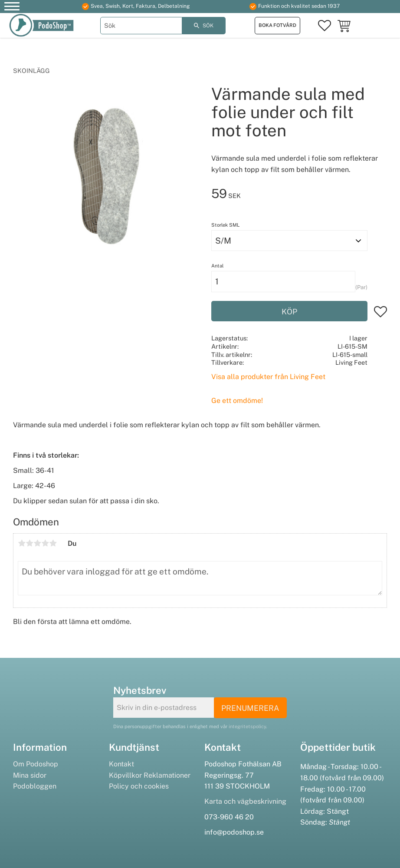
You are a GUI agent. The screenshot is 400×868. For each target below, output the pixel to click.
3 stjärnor (37, 543)
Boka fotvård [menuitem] (277, 25)
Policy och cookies (139, 786)
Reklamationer (167, 775)
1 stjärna (22, 543)
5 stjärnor (53, 543)
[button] (12, 8)
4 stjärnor (45, 543)
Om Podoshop (36, 764)
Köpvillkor (125, 775)
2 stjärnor (30, 543)
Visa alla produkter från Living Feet (268, 377)
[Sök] (204, 26)
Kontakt (121, 764)
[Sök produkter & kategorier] (141, 26)
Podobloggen (35, 786)
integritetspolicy (247, 726)
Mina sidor (30, 775)
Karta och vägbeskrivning (245, 801)
